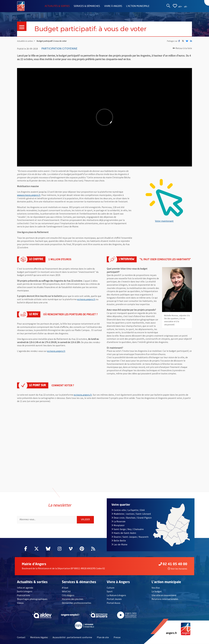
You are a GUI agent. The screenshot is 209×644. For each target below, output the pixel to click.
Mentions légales (39, 637)
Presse (117, 637)
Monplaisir (118, 525)
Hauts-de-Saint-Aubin (124, 533)
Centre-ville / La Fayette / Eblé (128, 510)
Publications (24, 595)
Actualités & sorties (57, 6)
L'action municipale (138, 6)
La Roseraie (118, 521)
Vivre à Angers (113, 6)
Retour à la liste (182, 48)
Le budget (157, 591)
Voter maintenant (164, 221)
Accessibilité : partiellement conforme (72, 637)
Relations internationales (165, 599)
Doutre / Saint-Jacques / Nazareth (130, 537)
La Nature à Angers (116, 595)
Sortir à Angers (25, 591)
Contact (21, 637)
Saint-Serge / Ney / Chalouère (128, 529)
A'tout (65, 588)
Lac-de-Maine (119, 544)
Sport (110, 591)
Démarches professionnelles (77, 603)
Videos (20, 603)
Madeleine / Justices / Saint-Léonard (131, 514)
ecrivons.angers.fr (86, 299)
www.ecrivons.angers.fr (29, 195)
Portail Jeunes (114, 599)
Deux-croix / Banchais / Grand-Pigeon (132, 518)
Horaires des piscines (73, 599)
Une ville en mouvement (164, 595)
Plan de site (103, 637)
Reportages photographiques (32, 599)
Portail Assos (114, 603)
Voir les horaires (177, 569)
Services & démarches (87, 6)
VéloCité (66, 591)
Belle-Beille (119, 541)
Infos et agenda (25, 588)
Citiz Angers (68, 595)
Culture (111, 588)
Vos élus (156, 588)
